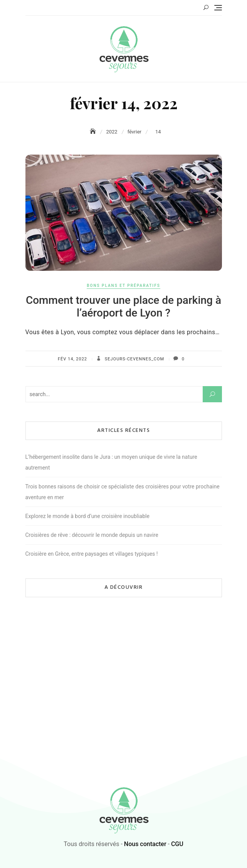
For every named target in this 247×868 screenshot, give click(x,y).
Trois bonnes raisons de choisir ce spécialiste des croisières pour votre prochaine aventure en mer (123, 492)
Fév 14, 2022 (72, 359)
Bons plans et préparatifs (123, 286)
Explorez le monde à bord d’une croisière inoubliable (87, 516)
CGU (177, 844)
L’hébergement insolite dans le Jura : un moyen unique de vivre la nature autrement (111, 462)
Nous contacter (145, 844)
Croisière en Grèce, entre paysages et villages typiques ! (92, 554)
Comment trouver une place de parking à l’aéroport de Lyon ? (123, 307)
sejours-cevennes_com (134, 359)
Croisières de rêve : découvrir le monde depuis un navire (92, 535)
